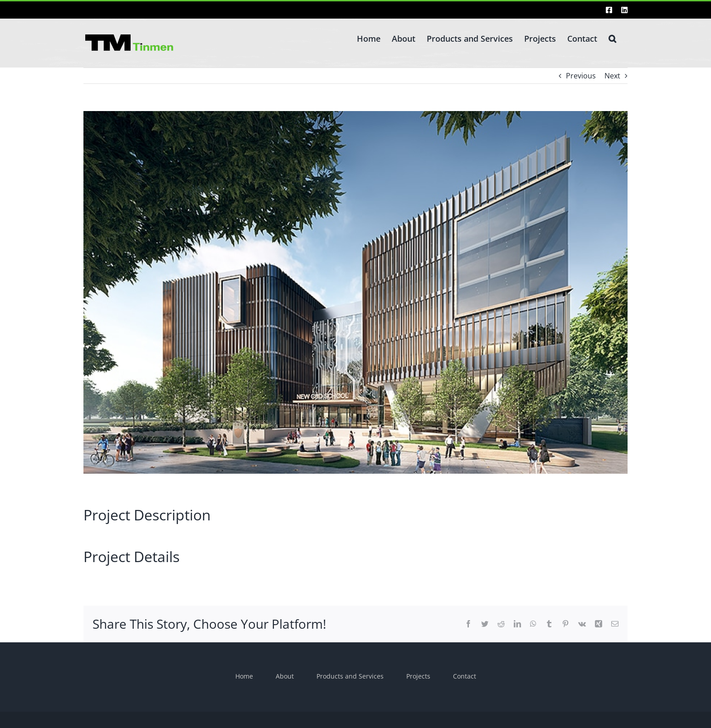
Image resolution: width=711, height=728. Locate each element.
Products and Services (350, 676)
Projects (418, 676)
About (285, 676)
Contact (465, 676)
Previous (581, 76)
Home (244, 676)
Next (612, 76)
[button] (612, 38)
